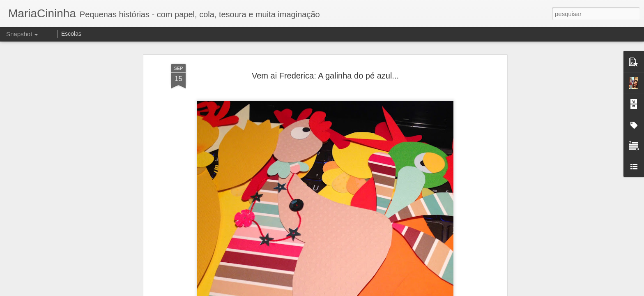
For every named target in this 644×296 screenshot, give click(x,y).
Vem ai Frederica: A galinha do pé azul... (325, 76)
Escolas (71, 34)
